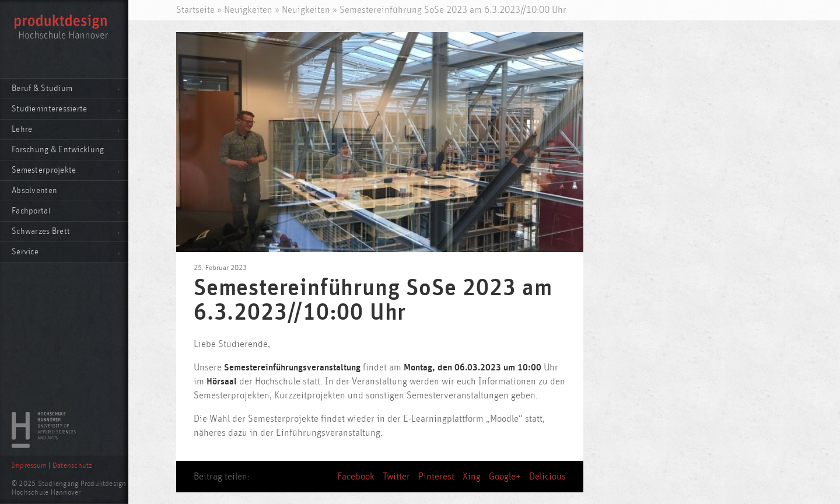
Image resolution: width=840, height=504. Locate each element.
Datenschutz (72, 466)
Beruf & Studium (42, 88)
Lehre (22, 129)
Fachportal (31, 211)
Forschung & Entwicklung (58, 150)
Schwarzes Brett (41, 231)
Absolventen (34, 190)
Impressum (29, 466)
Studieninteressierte (50, 109)
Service (25, 252)
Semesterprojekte (44, 170)
